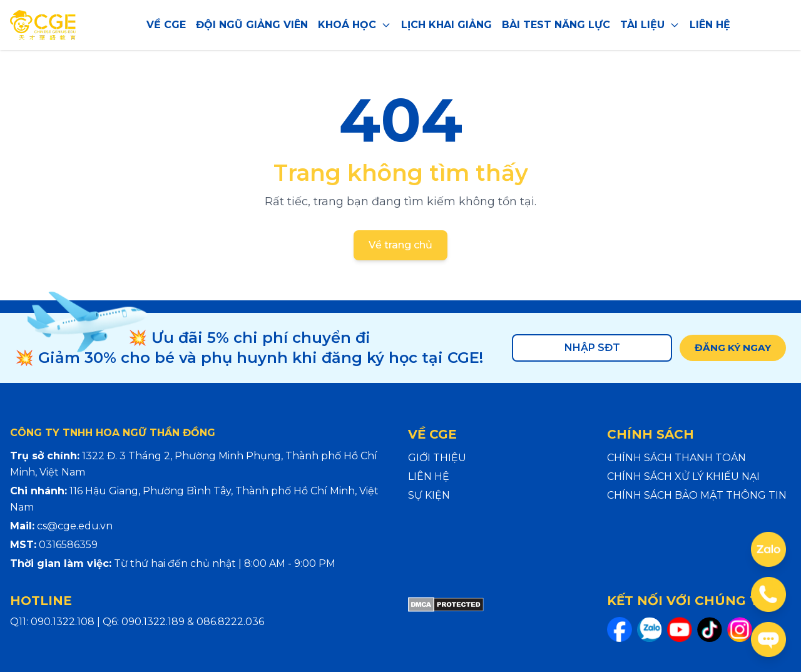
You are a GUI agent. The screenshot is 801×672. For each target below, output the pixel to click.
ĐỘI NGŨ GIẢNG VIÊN (252, 25)
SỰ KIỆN (429, 495)
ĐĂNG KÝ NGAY (731, 348)
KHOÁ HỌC (355, 25)
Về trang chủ (400, 245)
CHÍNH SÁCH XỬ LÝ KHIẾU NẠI (683, 476)
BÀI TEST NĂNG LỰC (556, 25)
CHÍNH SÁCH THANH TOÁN (676, 458)
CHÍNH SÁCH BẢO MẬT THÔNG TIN (697, 495)
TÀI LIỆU (650, 25)
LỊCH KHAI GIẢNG (446, 25)
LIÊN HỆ (710, 25)
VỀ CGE (166, 25)
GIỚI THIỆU (437, 458)
